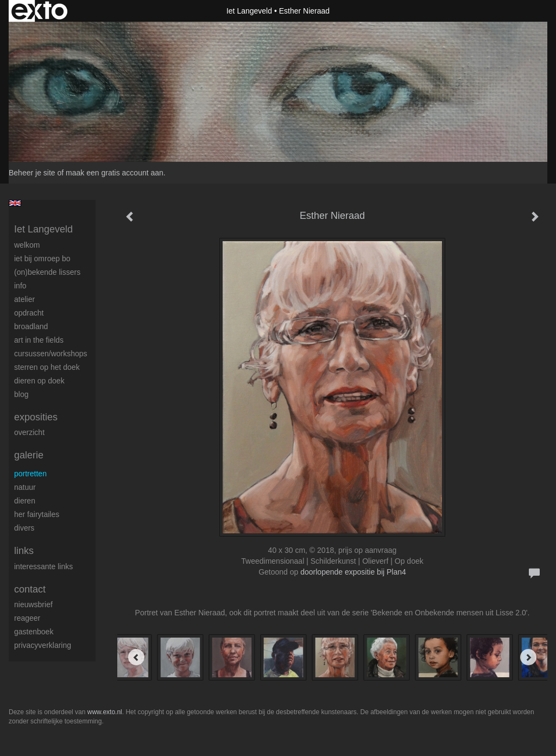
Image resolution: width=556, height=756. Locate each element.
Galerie (29, 455)
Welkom (27, 245)
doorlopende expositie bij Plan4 (353, 572)
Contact (30, 589)
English (15, 203)
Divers (24, 528)
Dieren (25, 501)
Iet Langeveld (249, 11)
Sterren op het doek (47, 367)
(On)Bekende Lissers (47, 272)
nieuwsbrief (33, 604)
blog (21, 394)
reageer (27, 618)
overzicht (29, 432)
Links (24, 551)
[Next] (528, 657)
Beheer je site (32, 173)
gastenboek (34, 632)
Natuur (25, 487)
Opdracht (29, 313)
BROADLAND (31, 326)
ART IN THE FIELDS (39, 340)
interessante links (43, 566)
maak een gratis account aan (115, 173)
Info (20, 286)
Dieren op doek (39, 381)
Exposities (36, 417)
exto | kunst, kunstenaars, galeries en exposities (39, 11)
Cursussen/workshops (51, 354)
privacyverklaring (43, 645)
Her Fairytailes (37, 514)
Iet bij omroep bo (42, 259)
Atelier (24, 299)
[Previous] (136, 657)
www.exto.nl (105, 712)
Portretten (30, 474)
